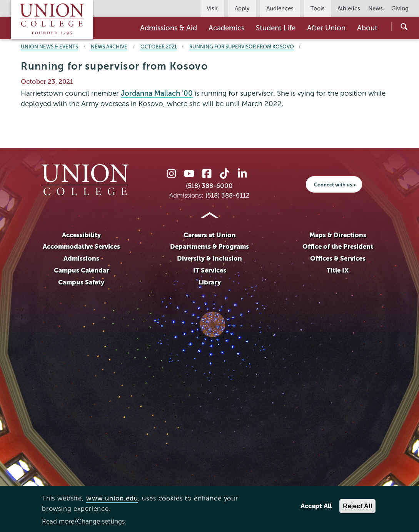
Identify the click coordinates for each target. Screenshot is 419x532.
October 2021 (159, 47)
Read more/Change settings (83, 521)
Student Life (276, 28)
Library (210, 282)
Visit (212, 8)
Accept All (316, 506)
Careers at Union (210, 235)
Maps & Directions (338, 235)
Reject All (357, 506)
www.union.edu (112, 498)
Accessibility (81, 235)
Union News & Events (49, 47)
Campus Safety (81, 282)
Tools (318, 8)
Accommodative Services (81, 247)
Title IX (338, 270)
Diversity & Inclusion (209, 259)
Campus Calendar (81, 270)
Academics (226, 28)
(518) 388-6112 (228, 195)
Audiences (280, 8)
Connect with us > (335, 185)
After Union (326, 28)
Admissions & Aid (169, 28)
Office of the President (338, 247)
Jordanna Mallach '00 (157, 93)
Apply (242, 8)
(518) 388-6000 (209, 186)
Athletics (349, 8)
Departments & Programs (209, 247)
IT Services (210, 270)
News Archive (109, 47)
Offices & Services (338, 259)
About (367, 28)
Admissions (81, 259)
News (376, 8)
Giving (400, 8)
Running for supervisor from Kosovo (242, 47)
